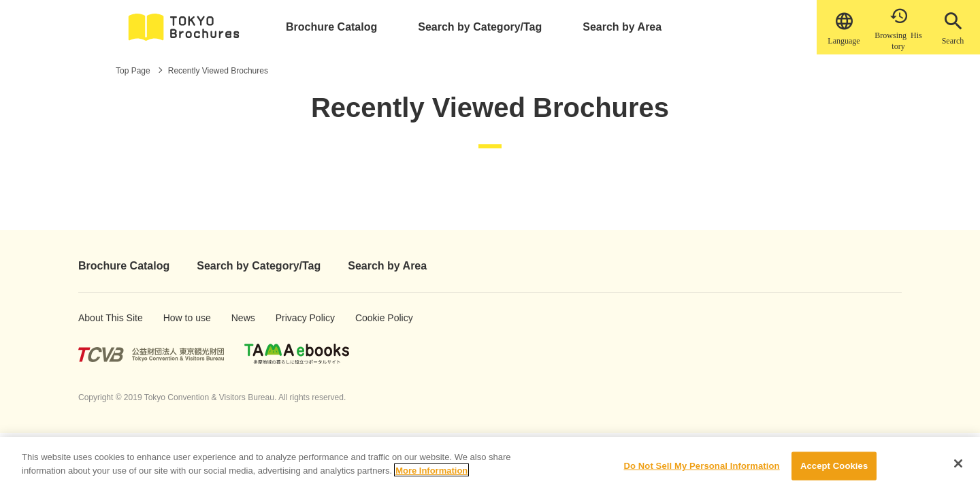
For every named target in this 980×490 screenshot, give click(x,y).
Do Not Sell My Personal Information (701, 471)
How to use (180, 318)
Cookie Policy (375, 318)
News (243, 318)
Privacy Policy (296, 318)
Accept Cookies (834, 471)
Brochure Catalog (331, 27)
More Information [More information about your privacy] (431, 475)
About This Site (99, 318)
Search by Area (622, 27)
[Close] (958, 469)
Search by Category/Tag (480, 27)
